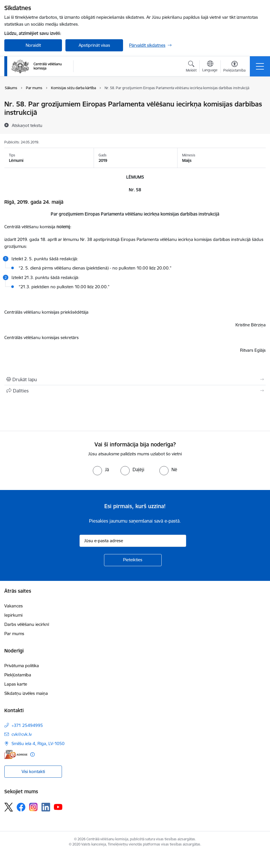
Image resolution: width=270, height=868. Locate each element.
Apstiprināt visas (94, 45)
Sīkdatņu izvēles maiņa (26, 693)
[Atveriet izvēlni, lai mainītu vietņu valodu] (210, 67)
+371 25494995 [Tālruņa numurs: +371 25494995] (27, 725)
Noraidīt (33, 45)
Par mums (14, 634)
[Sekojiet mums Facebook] (21, 807)
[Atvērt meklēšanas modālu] (191, 67)
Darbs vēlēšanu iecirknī (27, 624)
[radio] (101, 469)
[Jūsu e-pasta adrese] (133, 541)
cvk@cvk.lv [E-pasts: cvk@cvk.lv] (22, 734)
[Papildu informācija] (32, 754)
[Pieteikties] (133, 560)
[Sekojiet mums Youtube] (58, 807)
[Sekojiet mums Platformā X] (9, 807)
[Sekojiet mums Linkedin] (46, 807)
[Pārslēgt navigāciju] (260, 66)
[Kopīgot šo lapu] (135, 391)
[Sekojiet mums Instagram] (33, 807)
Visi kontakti (33, 771)
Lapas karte (16, 684)
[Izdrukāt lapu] (135, 379)
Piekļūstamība (18, 675)
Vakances (14, 606)
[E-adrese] (16, 754)
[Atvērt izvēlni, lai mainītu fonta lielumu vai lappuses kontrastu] (234, 67)
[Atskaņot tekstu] (27, 125)
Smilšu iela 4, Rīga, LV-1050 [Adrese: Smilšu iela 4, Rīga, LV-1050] (38, 743)
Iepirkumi (13, 615)
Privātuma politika (22, 666)
